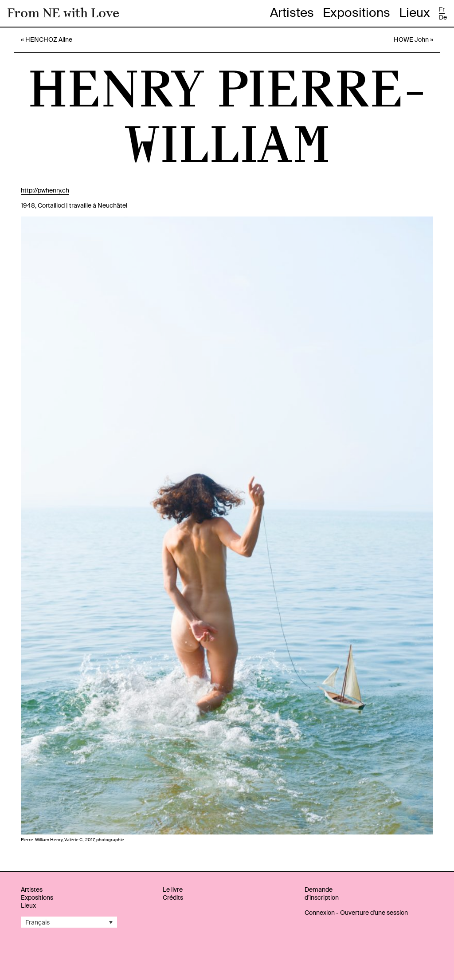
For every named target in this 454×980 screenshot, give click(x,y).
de (443, 17)
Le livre (173, 889)
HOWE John (411, 39)
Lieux (415, 13)
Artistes (292, 13)
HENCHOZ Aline (49, 39)
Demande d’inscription (322, 893)
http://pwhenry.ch (45, 190)
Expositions (356, 13)
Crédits (173, 897)
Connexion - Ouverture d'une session (356, 913)
